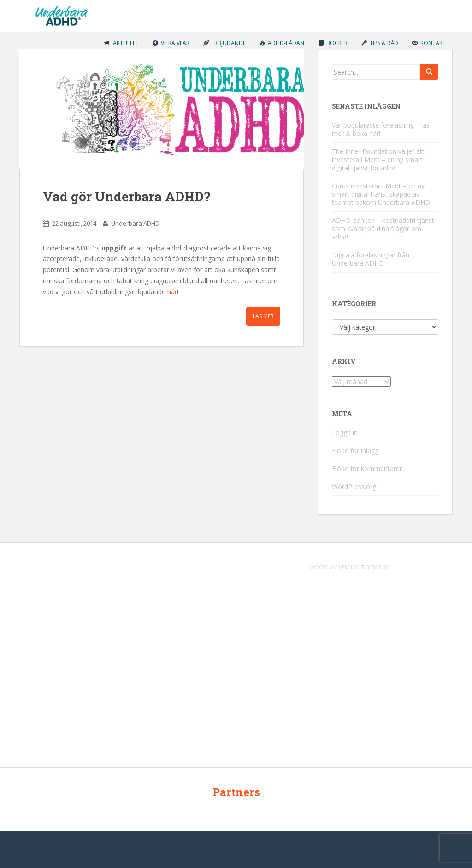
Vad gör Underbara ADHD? (127, 196)
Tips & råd (380, 43)
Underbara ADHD (135, 223)
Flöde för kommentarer (367, 469)
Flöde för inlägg (355, 451)
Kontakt (429, 43)
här (172, 292)
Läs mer (263, 316)
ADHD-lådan (282, 43)
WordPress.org (354, 486)
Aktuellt (122, 43)
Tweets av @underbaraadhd (348, 567)
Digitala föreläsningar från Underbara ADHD (371, 259)
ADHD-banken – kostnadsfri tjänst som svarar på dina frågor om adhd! (383, 229)
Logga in (345, 433)
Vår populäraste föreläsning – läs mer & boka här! (381, 129)
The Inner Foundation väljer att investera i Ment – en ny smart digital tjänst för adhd (378, 160)
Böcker (333, 43)
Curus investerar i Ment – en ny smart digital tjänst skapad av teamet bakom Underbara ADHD (381, 194)
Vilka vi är (171, 43)
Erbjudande (224, 43)
